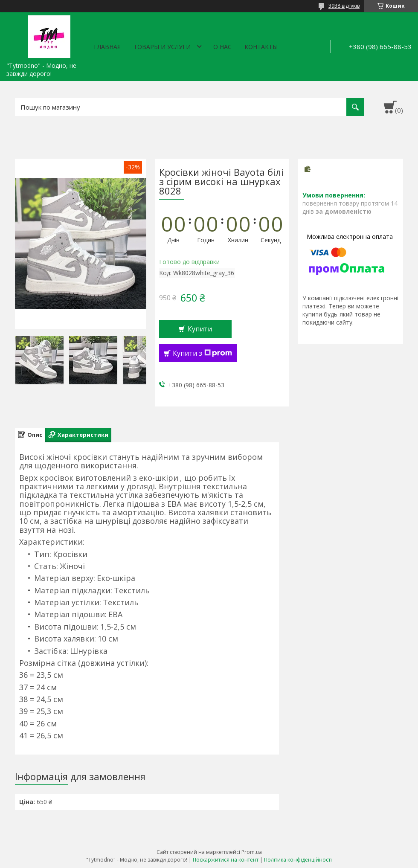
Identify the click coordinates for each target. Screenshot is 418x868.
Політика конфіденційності (298, 860)
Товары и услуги (162, 47)
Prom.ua (252, 852)
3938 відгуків (344, 6)
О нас (222, 47)
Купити (200, 329)
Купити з (202, 353)
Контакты (261, 47)
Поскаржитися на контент (226, 860)
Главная (107, 47)
